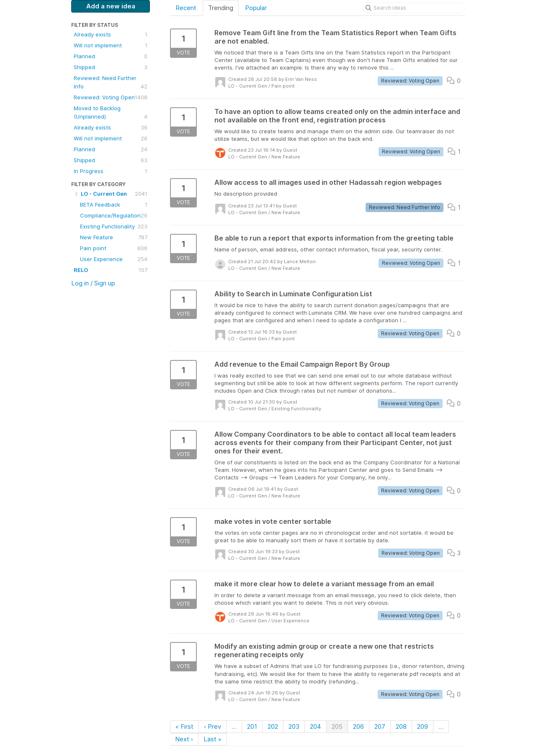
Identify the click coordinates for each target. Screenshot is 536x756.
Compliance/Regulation (114, 215)
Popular (256, 8)
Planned (111, 56)
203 (294, 726)
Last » (213, 739)
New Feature (114, 237)
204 (316, 726)
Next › (184, 739)
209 (423, 726)
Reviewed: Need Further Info (111, 83)
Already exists (111, 34)
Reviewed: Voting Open (111, 97)
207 (380, 726)
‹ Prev (213, 726)
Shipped (111, 67)
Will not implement (111, 45)
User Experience (114, 259)
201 (252, 726)
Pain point (114, 248)
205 (337, 726)
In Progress (111, 171)
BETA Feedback (114, 205)
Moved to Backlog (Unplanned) (111, 113)
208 (401, 726)
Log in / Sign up (93, 283)
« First (184, 726)
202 (273, 726)
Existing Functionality (114, 226)
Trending (221, 8)
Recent (186, 8)
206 (358, 726)
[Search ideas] (414, 8)
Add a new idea (111, 6)
